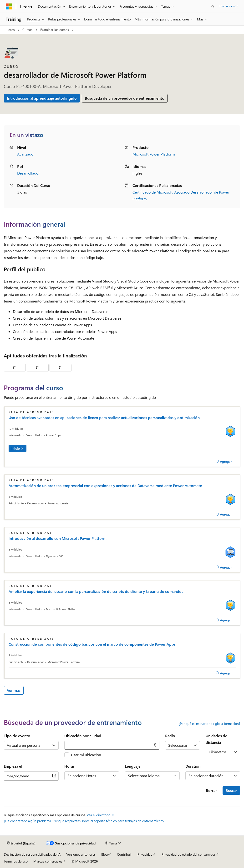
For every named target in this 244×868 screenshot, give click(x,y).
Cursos (28, 30)
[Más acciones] (234, 30)
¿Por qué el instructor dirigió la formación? (209, 724)
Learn (11, 30)
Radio (170, 736)
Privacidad (145, 854)
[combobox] (112, 745)
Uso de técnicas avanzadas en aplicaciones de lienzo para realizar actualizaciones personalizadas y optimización (104, 418)
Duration (193, 766)
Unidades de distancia (216, 739)
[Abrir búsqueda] (213, 6)
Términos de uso (16, 861)
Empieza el (13, 766)
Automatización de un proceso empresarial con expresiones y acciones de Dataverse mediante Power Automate (105, 486)
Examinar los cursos (55, 30)
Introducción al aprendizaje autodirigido (42, 98)
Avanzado (25, 154)
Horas (69, 766)
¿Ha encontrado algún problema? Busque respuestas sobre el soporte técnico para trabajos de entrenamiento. (84, 821)
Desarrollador (28, 173)
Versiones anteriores (81, 854)
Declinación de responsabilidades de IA (32, 854)
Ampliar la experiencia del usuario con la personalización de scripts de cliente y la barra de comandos (96, 591)
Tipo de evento (17, 736)
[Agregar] (224, 461)
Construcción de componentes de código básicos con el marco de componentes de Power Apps (92, 644)
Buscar (231, 790)
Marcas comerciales (48, 861)
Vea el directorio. (99, 815)
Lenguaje (133, 766)
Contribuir (124, 854)
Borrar (211, 790)
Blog (104, 854)
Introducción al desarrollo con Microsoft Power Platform (58, 538)
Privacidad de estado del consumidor (188, 854)
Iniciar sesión (229, 6)
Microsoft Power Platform (154, 154)
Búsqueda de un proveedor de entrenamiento (125, 98)
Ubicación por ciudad (83, 736)
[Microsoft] (9, 6)
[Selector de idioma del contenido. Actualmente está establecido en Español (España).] (21, 843)
